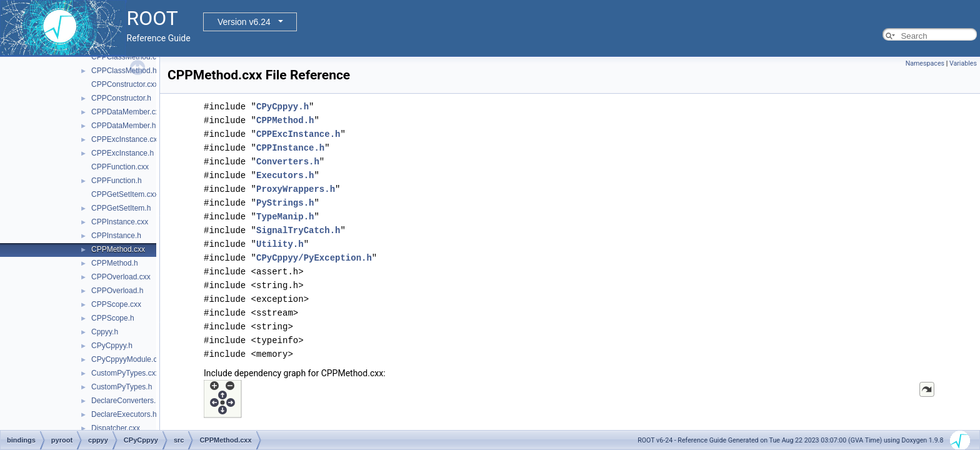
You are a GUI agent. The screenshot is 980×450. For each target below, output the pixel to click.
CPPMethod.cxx (118, 249)
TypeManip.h (285, 217)
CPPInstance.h (116, 236)
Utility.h (280, 244)
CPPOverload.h (117, 291)
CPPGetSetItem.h (121, 208)
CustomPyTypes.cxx (125, 373)
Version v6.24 (244, 22)
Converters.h (288, 162)
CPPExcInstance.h (122, 153)
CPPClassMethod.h (124, 71)
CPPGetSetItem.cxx (125, 194)
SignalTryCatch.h (298, 230)
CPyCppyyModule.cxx (128, 359)
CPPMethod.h (115, 263)
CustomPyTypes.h (122, 387)
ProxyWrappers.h (296, 189)
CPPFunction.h (117, 181)
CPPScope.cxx (116, 304)
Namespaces (925, 63)
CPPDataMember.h (123, 126)
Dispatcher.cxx (116, 428)
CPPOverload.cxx (121, 277)
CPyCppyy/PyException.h (314, 258)
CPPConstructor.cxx (125, 84)
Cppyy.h (105, 332)
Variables (963, 63)
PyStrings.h (285, 203)
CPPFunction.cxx (120, 167)
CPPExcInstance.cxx (126, 139)
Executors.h (285, 175)
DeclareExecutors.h (124, 414)
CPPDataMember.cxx (127, 112)
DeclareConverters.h (126, 401)
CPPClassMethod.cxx (127, 57)
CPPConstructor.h (121, 98)
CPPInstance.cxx (120, 222)
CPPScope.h (113, 318)
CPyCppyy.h (112, 346)
